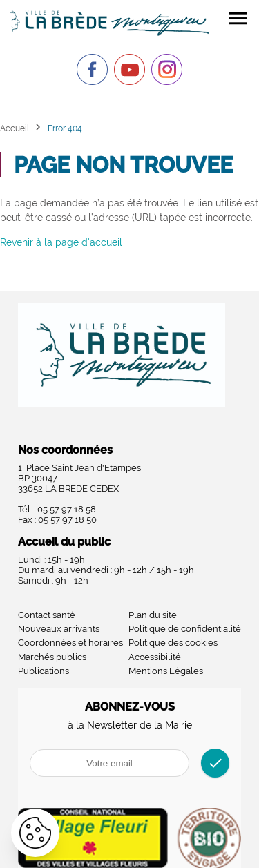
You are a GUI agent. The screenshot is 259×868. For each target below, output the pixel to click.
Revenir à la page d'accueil (61, 242)
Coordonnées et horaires (70, 643)
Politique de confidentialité (185, 629)
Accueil (15, 128)
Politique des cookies (173, 643)
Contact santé (47, 615)
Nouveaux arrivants (59, 629)
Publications (44, 671)
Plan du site (153, 615)
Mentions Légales (166, 671)
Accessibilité (155, 657)
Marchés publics (52, 657)
